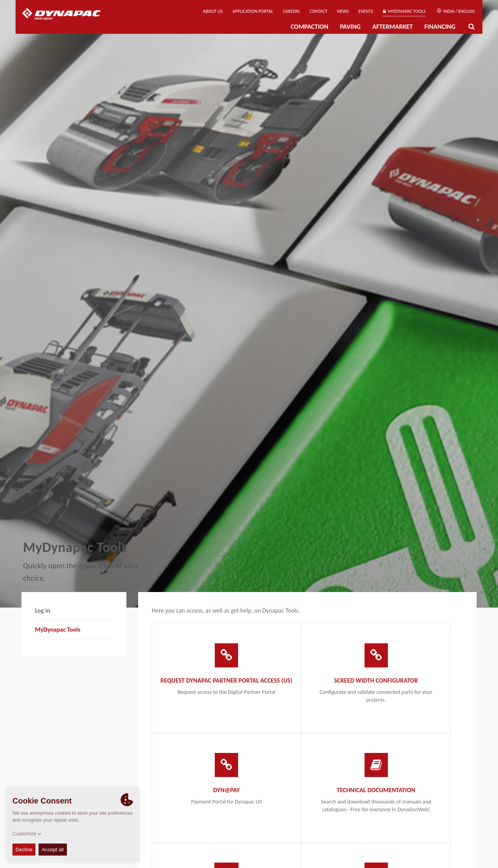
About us (213, 11)
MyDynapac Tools (404, 11)
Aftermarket (393, 27)
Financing (440, 27)
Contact (318, 11)
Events (366, 11)
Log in (43, 610)
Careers (291, 11)
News (343, 11)
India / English (456, 11)
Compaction (309, 27)
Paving (350, 27)
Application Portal (253, 11)
